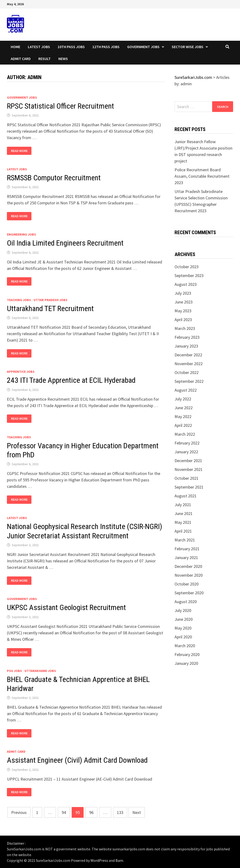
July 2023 (183, 293)
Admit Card (21, 59)
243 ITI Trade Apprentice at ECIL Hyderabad (71, 380)
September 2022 (189, 381)
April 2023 (183, 320)
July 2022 (183, 399)
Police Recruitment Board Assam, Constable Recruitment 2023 (202, 176)
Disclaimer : (16, 843)
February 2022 (187, 443)
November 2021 (189, 469)
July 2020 (183, 610)
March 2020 (185, 646)
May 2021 (183, 522)
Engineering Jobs (21, 234)
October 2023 (187, 267)
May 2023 (183, 311)
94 (64, 812)
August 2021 (186, 496)
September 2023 (189, 275)
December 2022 (188, 355)
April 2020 (183, 637)
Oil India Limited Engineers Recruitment (65, 243)
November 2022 (189, 364)
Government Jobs (143, 47)
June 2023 (184, 302)
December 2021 (188, 461)
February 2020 (187, 654)
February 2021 (187, 549)
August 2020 (186, 602)
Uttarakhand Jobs (40, 671)
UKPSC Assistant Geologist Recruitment (66, 607)
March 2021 (185, 540)
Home (15, 47)
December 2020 (188, 566)
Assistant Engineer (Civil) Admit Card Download (77, 760)
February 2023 (187, 337)
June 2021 (184, 513)
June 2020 (184, 619)
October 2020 (187, 584)
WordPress (99, 860)
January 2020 (186, 663)
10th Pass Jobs (71, 47)
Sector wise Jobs (187, 47)
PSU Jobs (14, 671)
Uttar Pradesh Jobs (50, 300)
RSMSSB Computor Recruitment (54, 178)
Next (137, 812)
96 (91, 812)
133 (120, 812)
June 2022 (184, 408)
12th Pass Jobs (106, 47)
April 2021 (183, 531)
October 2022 (187, 372)
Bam (119, 860)
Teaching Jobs (19, 300)
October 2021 (187, 478)
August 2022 (186, 390)
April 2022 (183, 425)
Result (45, 59)
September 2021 (189, 487)
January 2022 (186, 452)
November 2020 (189, 575)
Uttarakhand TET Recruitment (50, 308)
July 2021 (183, 505)
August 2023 (186, 284)
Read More (21, 151)
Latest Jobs (39, 47)
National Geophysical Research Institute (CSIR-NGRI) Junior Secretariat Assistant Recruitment (85, 531)
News (63, 59)
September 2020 (189, 593)
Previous (19, 812)
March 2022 (185, 434)
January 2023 (186, 346)
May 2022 (183, 416)
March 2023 (185, 328)
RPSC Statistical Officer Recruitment (60, 106)
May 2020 (183, 628)
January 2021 (186, 558)
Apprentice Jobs (21, 372)
